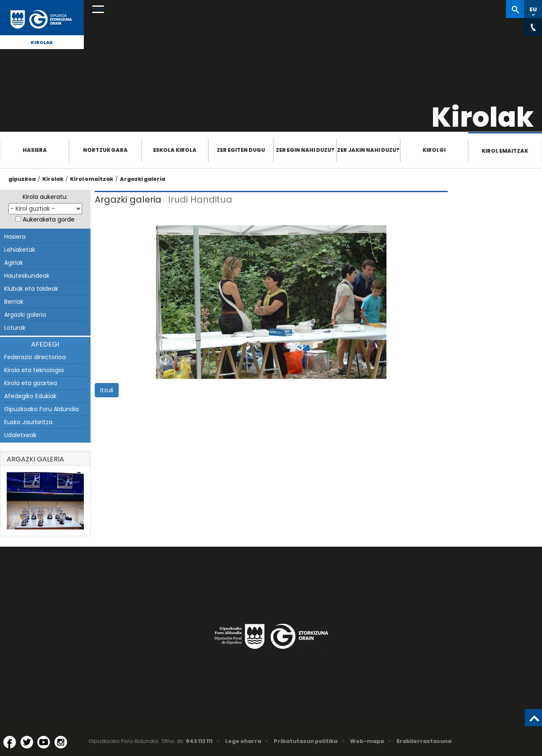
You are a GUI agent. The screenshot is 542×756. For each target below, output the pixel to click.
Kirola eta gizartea (31, 383)
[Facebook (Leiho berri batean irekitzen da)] (10, 742)
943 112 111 (199, 741)
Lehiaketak (20, 250)
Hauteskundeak (27, 276)
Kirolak (42, 42)
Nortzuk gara (105, 150)
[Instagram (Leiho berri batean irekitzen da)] (61, 742)
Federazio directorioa (35, 357)
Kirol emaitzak (505, 151)
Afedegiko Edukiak (30, 396)
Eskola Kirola (175, 150)
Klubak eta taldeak (31, 289)
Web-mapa (367, 741)
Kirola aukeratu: (45, 197)
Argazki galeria (143, 179)
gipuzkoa (22, 179)
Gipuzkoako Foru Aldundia (41, 409)
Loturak (15, 328)
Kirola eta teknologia (34, 370)
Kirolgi (434, 150)
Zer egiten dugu (241, 150)
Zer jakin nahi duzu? (368, 150)
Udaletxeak (20, 435)
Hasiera (35, 150)
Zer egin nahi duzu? (305, 150)
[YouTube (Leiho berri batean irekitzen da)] (44, 742)
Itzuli (107, 390)
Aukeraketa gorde (49, 219)
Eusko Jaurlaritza (28, 422)
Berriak (14, 302)
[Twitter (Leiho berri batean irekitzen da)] (27, 742)
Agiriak (14, 263)
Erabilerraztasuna (424, 741)
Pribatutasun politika (306, 741)
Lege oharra (243, 741)
